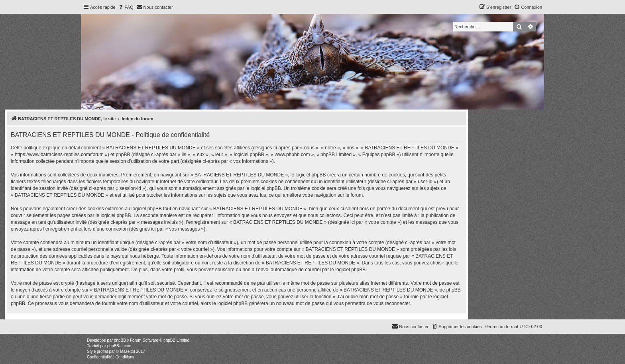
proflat (102, 351)
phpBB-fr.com (119, 346)
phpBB (120, 340)
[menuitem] (126, 7)
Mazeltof (128, 351)
